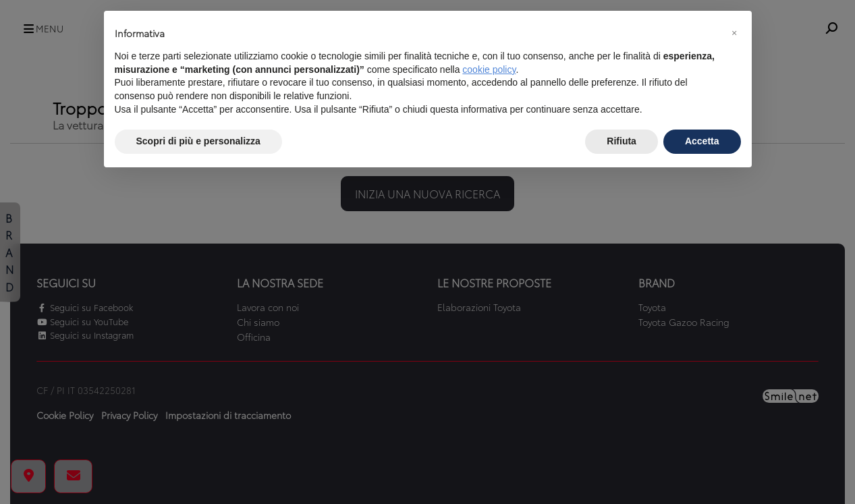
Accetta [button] (702, 141)
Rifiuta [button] (622, 141)
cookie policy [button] (489, 69)
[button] (734, 32)
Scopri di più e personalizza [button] (198, 141)
